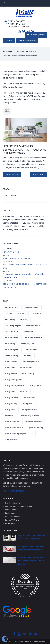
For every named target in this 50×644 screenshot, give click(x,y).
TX (32, 434)
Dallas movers (37, 314)
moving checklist (11, 374)
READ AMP (38, 174)
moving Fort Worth (12, 398)
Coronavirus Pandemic (32, 308)
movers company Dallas (31, 362)
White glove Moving (12, 440)
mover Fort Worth (11, 362)
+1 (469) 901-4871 (16, 21)
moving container (36, 386)
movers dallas (10, 368)
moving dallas (10, 392)
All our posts (10, 523)
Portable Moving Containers (30, 416)
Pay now (8, 40)
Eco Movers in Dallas (33, 326)
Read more (12, 174)
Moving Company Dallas (13, 380)
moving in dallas (29, 398)
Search (45, 196)
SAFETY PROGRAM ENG (13, 491)
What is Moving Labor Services (16, 258)
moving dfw (24, 392)
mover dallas (28, 356)
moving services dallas (30, 410)
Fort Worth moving (12, 356)
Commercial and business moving (18, 506)
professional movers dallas (14, 428)
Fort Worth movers (11, 252)
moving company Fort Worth (15, 386)
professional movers (12, 422)
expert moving (10, 344)
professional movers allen (34, 422)
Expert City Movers (12, 332)
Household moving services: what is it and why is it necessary (25, 150)
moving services (11, 410)
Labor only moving (12, 516)
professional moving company (15, 434)
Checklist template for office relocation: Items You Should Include (31, 561)
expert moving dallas (12, 350)
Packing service (11, 510)
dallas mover (22, 314)
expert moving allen (27, 344)
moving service (28, 404)
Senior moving (11, 513)
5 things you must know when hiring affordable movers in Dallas (23, 276)
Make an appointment (26, 40)
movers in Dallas (26, 368)
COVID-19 (8, 314)
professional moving (36, 428)
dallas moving (10, 320)
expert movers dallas (12, 338)
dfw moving (24, 320)
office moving (10, 416)
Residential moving (13, 503)
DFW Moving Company (13, 326)
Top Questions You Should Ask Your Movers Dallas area (25, 266)
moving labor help (11, 404)
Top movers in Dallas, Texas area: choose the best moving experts (25, 285)
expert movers (28, 332)
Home (14, 55)
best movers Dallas (12, 308)
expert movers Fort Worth (34, 338)
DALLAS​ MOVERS (12, 520)
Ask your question (36, 35)
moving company (28, 374)
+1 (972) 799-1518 (16, 24)
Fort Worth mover (31, 350)
